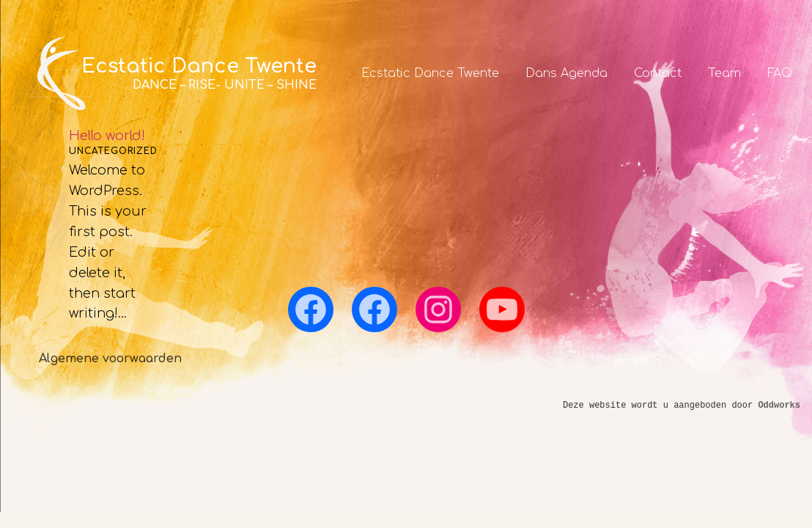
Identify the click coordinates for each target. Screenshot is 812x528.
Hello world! (107, 136)
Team (724, 73)
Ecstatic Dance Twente (430, 73)
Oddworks (779, 405)
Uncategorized (113, 151)
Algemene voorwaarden (110, 359)
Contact (658, 73)
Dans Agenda (566, 73)
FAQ (780, 73)
